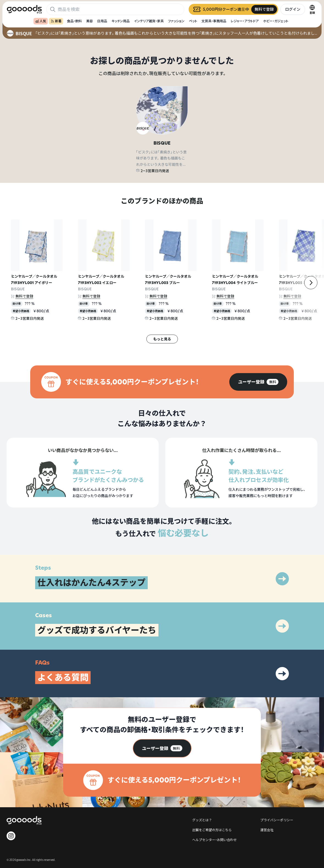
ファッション (176, 21)
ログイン (293, 9)
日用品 (102, 21)
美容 (90, 21)
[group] (258, 382)
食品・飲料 (74, 21)
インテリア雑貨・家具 (149, 21)
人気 (41, 21)
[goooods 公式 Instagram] (11, 836)
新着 (56, 21)
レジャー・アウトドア (245, 21)
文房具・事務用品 (214, 21)
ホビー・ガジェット (276, 21)
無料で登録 (24, 296)
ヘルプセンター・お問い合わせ (214, 840)
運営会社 (267, 830)
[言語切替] (312, 9)
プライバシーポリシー (277, 820)
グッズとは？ (202, 820)
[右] (311, 283)
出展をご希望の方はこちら (212, 830)
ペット (193, 21)
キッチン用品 (121, 21)
